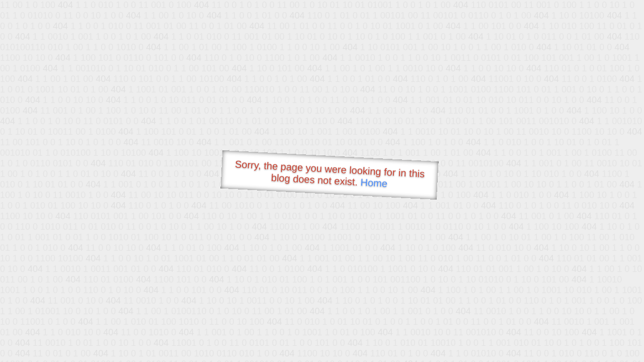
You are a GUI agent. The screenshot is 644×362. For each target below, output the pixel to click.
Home (374, 183)
